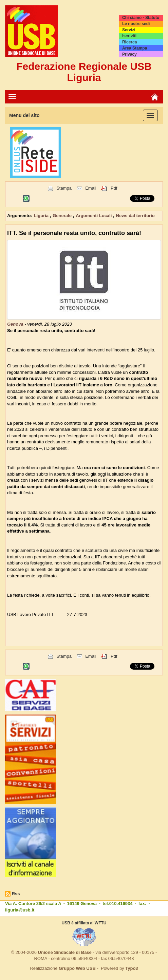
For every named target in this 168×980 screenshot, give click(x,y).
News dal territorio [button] (135, 216)
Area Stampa (135, 48)
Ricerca (129, 42)
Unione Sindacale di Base (65, 952)
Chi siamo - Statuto (141, 18)
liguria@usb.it (20, 910)
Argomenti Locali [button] (94, 216)
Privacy (129, 54)
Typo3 (132, 968)
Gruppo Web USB (77, 968)
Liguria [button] (42, 216)
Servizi (129, 30)
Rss (16, 894)
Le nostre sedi (136, 24)
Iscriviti (129, 36)
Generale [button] (63, 216)
